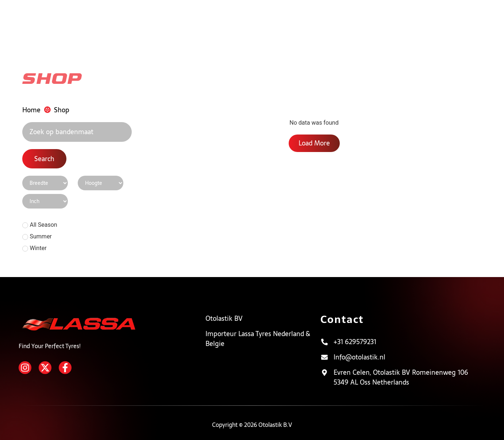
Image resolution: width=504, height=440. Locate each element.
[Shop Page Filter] (45, 183)
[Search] (77, 132)
